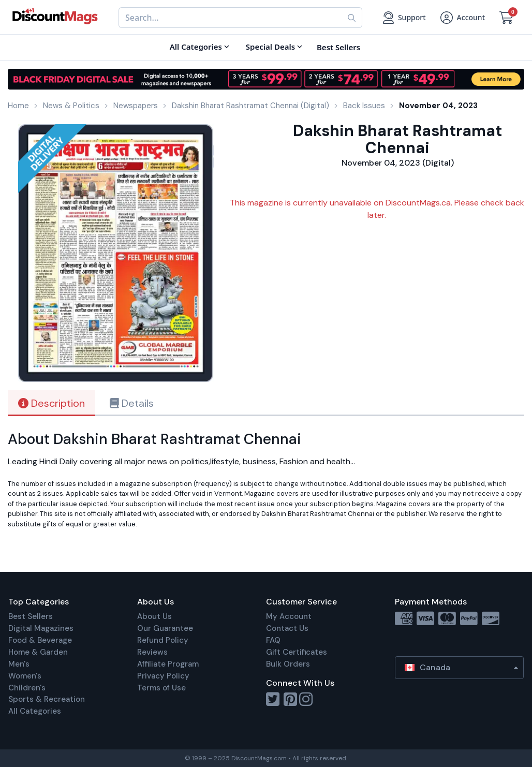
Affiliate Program (168, 664)
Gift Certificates (297, 652)
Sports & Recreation (47, 699)
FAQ (273, 640)
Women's (25, 676)
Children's (27, 688)
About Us (154, 616)
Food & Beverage (40, 640)
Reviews (152, 652)
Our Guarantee (165, 628)
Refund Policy (163, 640)
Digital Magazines (41, 628)
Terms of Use (161, 688)
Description (51, 403)
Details (132, 403)
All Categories (35, 711)
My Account (289, 616)
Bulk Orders (288, 664)
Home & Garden (38, 652)
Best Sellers (31, 616)
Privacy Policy (163, 676)
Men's (19, 664)
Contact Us (287, 628)
